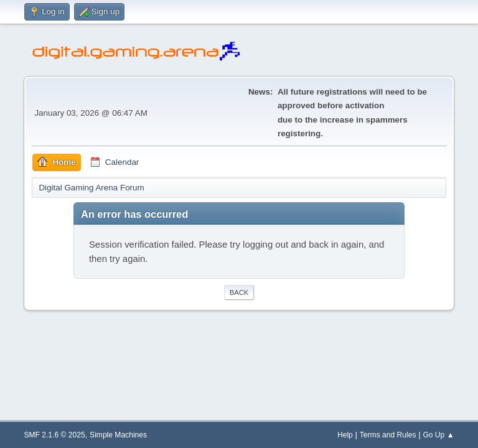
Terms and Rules (388, 435)
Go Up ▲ (438, 435)
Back (239, 292)
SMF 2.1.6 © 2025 (54, 435)
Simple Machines (118, 435)
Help (345, 435)
